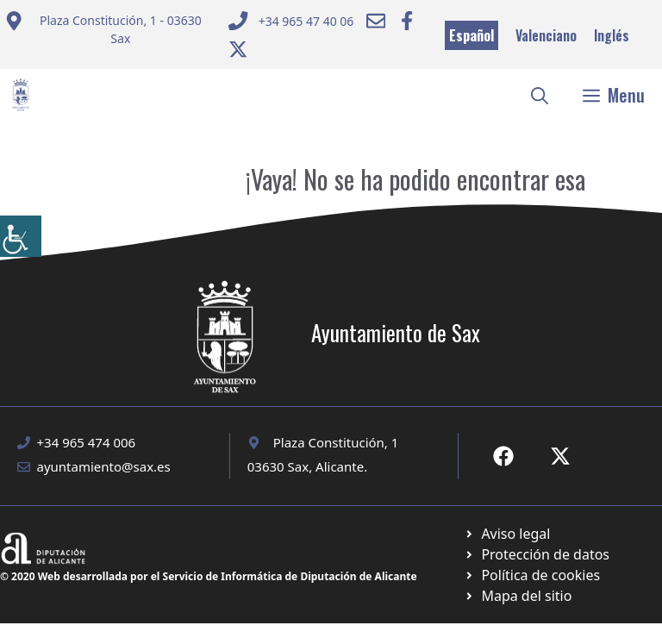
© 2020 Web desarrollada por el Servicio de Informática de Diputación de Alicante (209, 576)
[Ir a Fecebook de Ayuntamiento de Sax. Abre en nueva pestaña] (503, 456)
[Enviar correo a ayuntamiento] (106, 36)
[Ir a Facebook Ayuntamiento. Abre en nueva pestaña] (407, 21)
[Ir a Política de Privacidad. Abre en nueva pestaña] (507, 534)
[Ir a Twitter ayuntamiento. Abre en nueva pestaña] (238, 49)
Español (472, 35)
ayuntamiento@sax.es (104, 466)
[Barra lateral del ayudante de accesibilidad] (21, 236)
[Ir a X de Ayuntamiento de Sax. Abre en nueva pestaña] (560, 456)
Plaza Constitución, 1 (336, 442)
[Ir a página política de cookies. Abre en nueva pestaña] (537, 554)
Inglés (612, 35)
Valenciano (546, 35)
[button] (540, 95)
